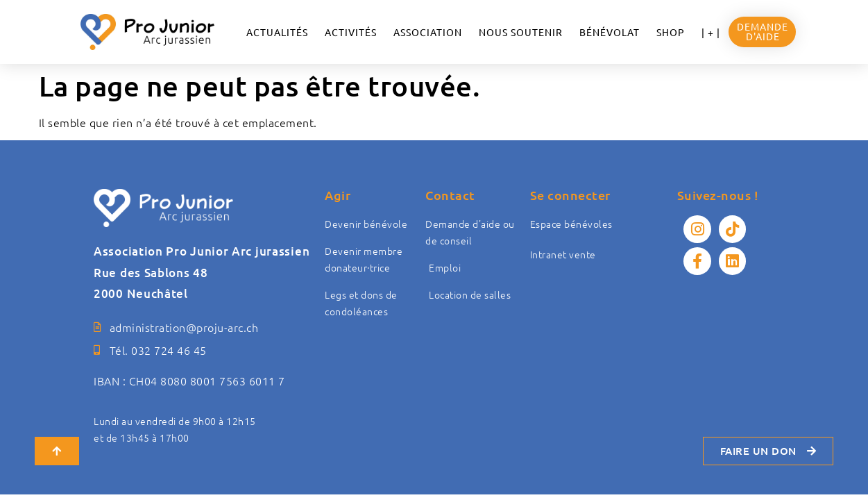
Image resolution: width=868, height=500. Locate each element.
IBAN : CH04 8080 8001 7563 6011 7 (189, 381)
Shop (671, 32)
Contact (450, 195)
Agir (338, 195)
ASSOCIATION (428, 32)
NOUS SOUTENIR (521, 32)
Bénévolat (610, 32)
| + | (711, 32)
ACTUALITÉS (277, 32)
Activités (351, 32)
